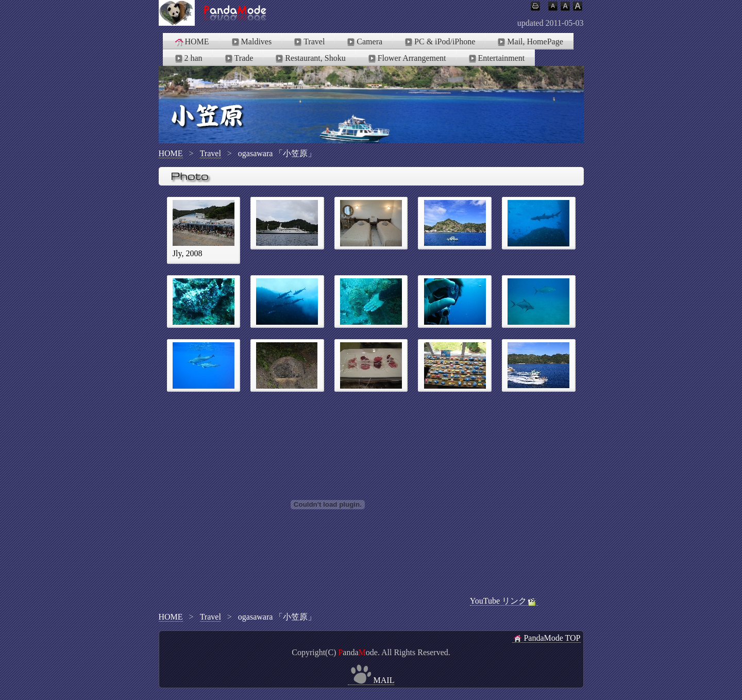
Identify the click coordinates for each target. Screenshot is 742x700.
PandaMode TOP (546, 638)
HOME (191, 42)
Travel (308, 42)
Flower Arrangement (406, 58)
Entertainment (496, 58)
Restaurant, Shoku (309, 58)
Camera (364, 42)
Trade (238, 58)
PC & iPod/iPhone (439, 42)
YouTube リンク (504, 601)
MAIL (371, 680)
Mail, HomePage (529, 42)
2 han (188, 58)
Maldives (251, 42)
